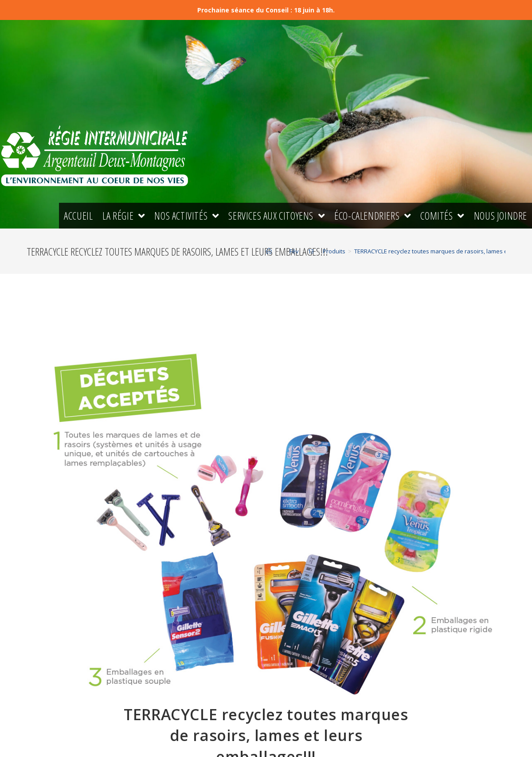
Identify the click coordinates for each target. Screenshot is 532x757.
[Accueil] (269, 253)
